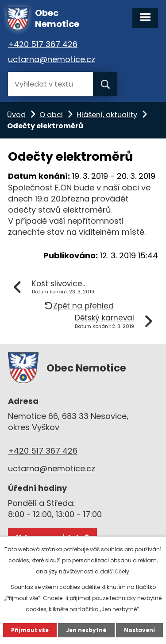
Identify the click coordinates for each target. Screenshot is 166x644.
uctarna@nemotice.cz (52, 59)
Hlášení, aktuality (107, 115)
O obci (51, 115)
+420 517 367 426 (43, 44)
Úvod (16, 115)
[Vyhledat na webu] (50, 84)
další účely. (115, 571)
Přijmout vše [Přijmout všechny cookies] (30, 630)
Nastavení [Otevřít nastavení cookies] (139, 630)
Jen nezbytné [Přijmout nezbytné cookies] (86, 630)
